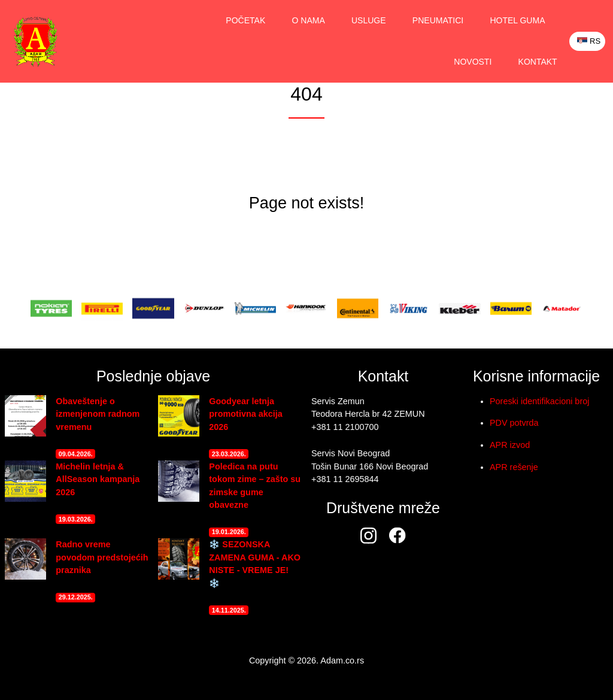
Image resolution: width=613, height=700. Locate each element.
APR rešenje (514, 467)
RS (589, 41)
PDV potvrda (514, 423)
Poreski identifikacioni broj (539, 401)
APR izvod (510, 445)
